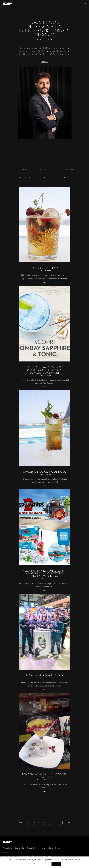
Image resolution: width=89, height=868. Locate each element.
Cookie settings (43, 864)
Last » (69, 823)
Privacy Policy (8, 848)
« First (20, 823)
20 (60, 823)
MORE (45, 62)
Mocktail (66, 178)
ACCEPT (56, 864)
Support (42, 848)
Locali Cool (66, 169)
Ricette (44, 169)
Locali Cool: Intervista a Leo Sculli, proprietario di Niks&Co (44, 28)
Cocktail (44, 178)
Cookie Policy (20, 848)
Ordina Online (32, 848)
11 (44, 823)
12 (50, 823)
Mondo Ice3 (23, 178)
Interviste (23, 169)
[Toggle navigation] (85, 3)
